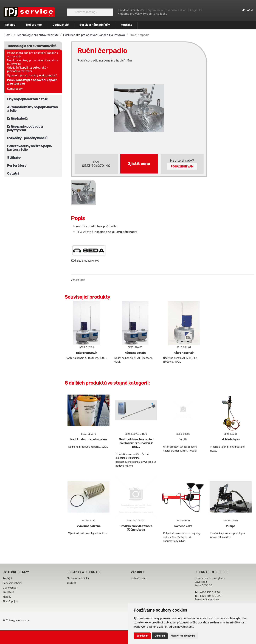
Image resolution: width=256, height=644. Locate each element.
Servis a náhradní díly (95, 25)
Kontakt (126, 25)
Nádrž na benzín (87, 353)
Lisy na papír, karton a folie (27, 99)
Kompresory (15, 89)
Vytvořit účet (139, 579)
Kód (74, 261)
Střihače (14, 157)
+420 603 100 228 (211, 596)
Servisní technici (12, 583)
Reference (34, 25)
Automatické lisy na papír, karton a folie (32, 109)
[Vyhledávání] (90, 12)
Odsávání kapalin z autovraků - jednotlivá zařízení (28, 69)
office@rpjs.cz (211, 600)
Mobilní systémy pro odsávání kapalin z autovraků (33, 62)
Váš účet (138, 572)
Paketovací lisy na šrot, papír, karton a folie (29, 148)
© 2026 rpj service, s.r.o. (16, 620)
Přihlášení (8, 592)
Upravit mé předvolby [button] (183, 636)
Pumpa (230, 526)
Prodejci (7, 579)
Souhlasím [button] (143, 636)
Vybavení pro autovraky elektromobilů (32, 75)
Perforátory (17, 165)
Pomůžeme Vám (182, 166)
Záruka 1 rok (78, 280)
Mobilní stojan (230, 439)
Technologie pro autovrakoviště (32, 46)
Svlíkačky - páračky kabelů (27, 138)
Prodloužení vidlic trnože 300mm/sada (136, 528)
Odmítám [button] (160, 636)
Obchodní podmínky (78, 579)
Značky (7, 597)
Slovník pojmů (11, 602)
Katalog (10, 25)
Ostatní (13, 173)
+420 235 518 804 (211, 593)
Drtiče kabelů (17, 118)
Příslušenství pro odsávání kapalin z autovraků (32, 82)
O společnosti (10, 588)
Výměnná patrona (89, 526)
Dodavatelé (61, 25)
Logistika (196, 10)
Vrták (183, 439)
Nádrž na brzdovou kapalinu (88, 439)
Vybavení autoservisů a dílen (167, 10)
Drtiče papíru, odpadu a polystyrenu (25, 128)
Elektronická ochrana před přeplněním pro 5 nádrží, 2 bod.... (136, 443)
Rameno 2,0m (183, 526)
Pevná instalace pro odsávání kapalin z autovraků (33, 55)
